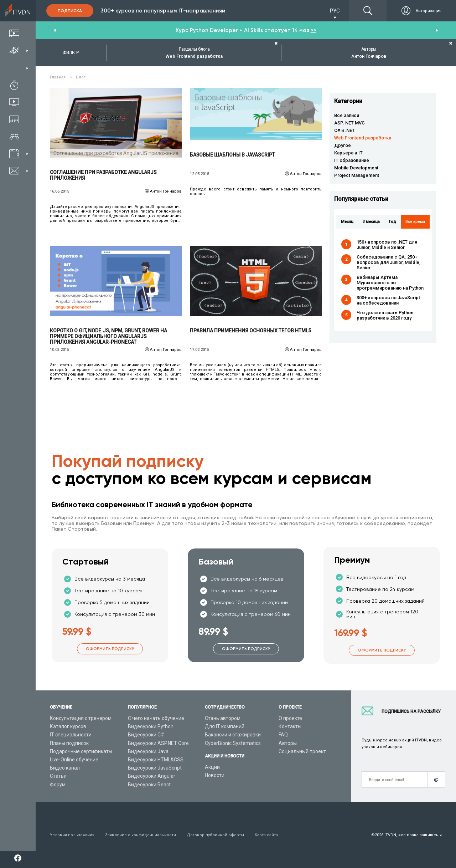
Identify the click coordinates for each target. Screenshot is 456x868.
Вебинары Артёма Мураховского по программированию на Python (390, 283)
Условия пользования (72, 835)
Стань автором (223, 718)
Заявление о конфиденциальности (141, 835)
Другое (343, 145)
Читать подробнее (116, 123)
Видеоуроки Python (151, 726)
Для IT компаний (225, 726)
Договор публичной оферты (215, 835)
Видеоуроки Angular (152, 776)
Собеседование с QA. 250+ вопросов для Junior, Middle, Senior (388, 262)
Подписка (70, 11)
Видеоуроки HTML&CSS (156, 760)
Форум (58, 785)
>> (313, 30)
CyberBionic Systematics (233, 743)
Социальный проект (302, 751)
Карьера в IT (348, 153)
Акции (212, 767)
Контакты (290, 726)
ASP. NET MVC (349, 123)
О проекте (290, 718)
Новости (215, 775)
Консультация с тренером (81, 718)
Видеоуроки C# (146, 735)
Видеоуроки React (149, 785)
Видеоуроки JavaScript (155, 768)
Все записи (347, 115)
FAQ (283, 735)
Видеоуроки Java (148, 751)
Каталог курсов (68, 726)
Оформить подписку (110, 649)
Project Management (357, 175)
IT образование (352, 160)
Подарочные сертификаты (81, 751)
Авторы (288, 743)
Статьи (58, 776)
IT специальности (71, 735)
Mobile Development (356, 168)
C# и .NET (344, 130)
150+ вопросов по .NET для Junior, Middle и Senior (387, 245)
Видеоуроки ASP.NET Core (158, 743)
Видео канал (65, 768)
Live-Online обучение (74, 760)
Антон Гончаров (166, 191)
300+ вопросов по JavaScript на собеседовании (388, 300)
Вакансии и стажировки (233, 735)
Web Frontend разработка (363, 138)
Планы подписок (69, 743)
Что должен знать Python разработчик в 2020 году (385, 315)
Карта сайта (266, 835)
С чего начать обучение (156, 718)
